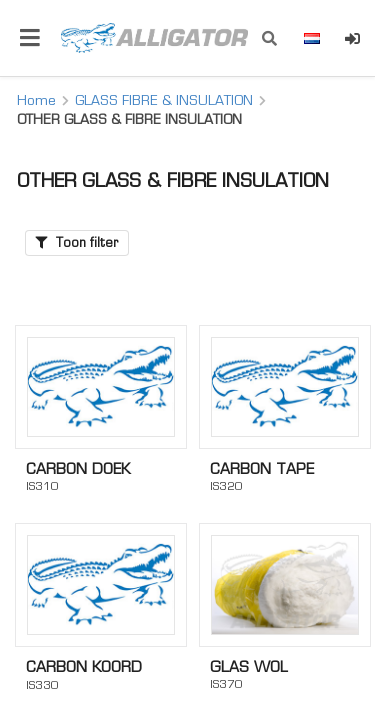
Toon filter (77, 242)
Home (36, 100)
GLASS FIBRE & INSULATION (164, 100)
